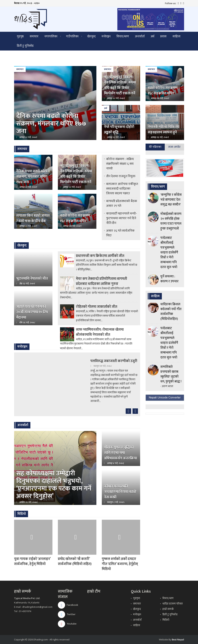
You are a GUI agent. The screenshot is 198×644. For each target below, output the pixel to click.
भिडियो (166, 620)
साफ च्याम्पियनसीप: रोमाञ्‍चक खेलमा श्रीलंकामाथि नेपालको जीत (100, 332)
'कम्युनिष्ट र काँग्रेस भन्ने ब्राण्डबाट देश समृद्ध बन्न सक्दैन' (171, 200)
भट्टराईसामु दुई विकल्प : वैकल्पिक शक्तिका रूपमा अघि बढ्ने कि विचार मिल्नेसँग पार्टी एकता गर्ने (120, 85)
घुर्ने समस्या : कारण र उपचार (169, 279)
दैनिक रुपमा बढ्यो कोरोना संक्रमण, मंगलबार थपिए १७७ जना (51, 124)
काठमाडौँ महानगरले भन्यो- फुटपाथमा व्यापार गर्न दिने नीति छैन (122, 218)
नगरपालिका (51, 36)
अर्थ (152, 36)
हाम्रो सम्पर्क (168, 609)
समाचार (34, 36)
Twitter (67, 614)
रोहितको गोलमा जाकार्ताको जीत (97, 307)
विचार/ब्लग (123, 36)
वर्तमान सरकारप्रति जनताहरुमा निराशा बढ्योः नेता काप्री (120, 492)
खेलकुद (91, 36)
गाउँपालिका (72, 36)
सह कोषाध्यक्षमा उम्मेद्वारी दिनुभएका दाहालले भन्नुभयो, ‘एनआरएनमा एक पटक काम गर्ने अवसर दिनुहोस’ (54, 485)
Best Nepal (178, 639)
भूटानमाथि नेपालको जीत (32, 279)
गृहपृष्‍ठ (137, 598)
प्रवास (163, 36)
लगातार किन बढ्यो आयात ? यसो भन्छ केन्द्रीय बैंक (33, 218)
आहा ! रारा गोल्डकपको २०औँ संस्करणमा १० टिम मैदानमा (32, 312)
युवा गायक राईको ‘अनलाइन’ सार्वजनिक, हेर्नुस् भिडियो (32, 561)
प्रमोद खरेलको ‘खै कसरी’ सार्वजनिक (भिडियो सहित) (75, 561)
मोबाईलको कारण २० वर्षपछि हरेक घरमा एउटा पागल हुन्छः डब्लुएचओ (171, 221)
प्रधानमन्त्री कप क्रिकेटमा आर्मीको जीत (100, 256)
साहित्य (176, 36)
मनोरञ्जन (106, 36)
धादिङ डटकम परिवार (173, 604)
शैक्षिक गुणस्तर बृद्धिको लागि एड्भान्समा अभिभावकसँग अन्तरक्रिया (120, 453)
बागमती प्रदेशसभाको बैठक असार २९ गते (122, 203)
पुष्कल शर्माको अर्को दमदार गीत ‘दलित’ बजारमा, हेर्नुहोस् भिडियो (120, 564)
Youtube (67, 624)
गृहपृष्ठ (20, 36)
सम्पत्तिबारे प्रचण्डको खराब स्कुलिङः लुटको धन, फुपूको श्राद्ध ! (171, 374)
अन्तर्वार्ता (140, 36)
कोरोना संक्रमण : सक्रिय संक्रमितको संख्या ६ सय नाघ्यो (120, 164)
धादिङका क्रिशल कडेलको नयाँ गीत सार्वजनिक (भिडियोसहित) (171, 312)
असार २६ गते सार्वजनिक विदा (120, 233)
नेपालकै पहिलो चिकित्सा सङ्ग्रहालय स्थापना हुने (163, 130)
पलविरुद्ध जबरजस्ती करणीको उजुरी (114, 361)
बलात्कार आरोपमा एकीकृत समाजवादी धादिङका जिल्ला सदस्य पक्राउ (122, 189)
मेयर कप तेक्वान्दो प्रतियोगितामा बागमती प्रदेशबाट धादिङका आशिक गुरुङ (102, 281)
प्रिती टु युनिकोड (25, 46)
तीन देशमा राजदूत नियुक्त (121, 176)
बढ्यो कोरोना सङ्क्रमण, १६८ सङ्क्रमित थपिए (163, 91)
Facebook (68, 605)
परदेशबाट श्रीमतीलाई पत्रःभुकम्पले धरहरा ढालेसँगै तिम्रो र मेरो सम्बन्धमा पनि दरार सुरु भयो (169, 253)
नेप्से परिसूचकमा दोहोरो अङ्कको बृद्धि (119, 130)
